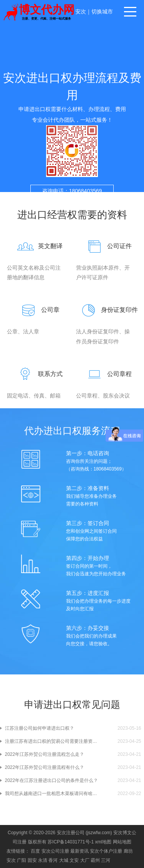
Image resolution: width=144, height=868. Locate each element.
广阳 (22, 860)
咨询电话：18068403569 (72, 191)
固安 (32, 860)
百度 (35, 851)
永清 (43, 860)
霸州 (95, 860)
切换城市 (102, 12)
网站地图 (122, 842)
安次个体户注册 (106, 851)
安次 (81, 12)
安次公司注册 (55, 851)
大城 (64, 860)
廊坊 (128, 851)
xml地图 (103, 842)
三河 (106, 860)
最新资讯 (79, 851)
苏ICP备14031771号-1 (71, 842)
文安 (74, 860)
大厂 (85, 860)
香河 (53, 860)
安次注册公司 (71, 833)
